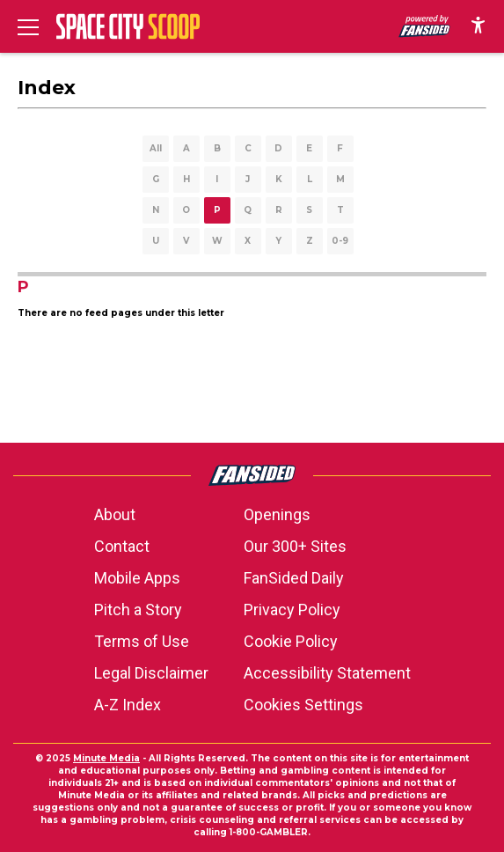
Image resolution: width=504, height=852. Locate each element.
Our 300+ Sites (295, 546)
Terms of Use (142, 641)
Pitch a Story (138, 610)
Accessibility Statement (327, 673)
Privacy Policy (292, 610)
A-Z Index (128, 705)
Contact (122, 546)
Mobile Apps (137, 578)
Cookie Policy (291, 641)
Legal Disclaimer (151, 673)
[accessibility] (478, 26)
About (115, 514)
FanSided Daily (294, 578)
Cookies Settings (303, 705)
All (156, 148)
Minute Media (106, 758)
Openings (277, 514)
